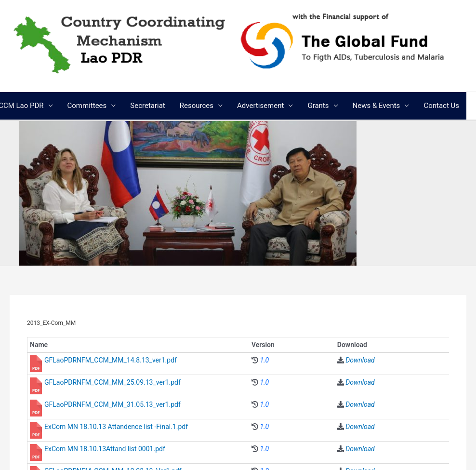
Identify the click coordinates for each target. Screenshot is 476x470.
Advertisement (260, 106)
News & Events (377, 106)
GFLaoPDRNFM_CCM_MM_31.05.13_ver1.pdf (112, 404)
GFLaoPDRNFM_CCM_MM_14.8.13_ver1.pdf (111, 360)
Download (360, 360)
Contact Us (441, 106)
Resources (197, 106)
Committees (87, 106)
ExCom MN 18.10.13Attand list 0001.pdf (105, 449)
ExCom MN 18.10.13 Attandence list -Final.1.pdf (116, 427)
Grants (318, 106)
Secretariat (147, 106)
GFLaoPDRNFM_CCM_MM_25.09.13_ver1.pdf (112, 382)
